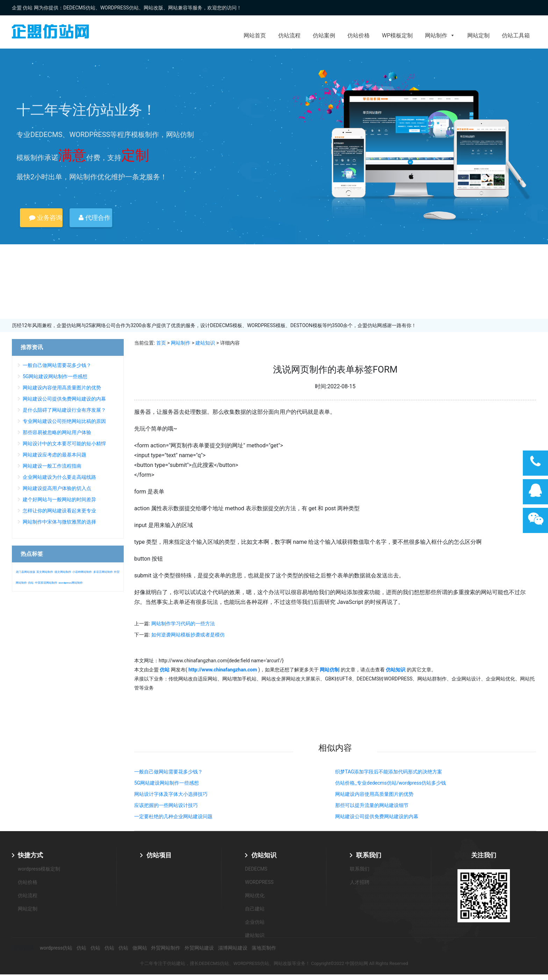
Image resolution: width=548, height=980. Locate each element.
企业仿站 (255, 922)
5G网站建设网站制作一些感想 (167, 783)
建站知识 (205, 343)
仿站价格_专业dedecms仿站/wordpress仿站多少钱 (391, 783)
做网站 (140, 948)
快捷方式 (30, 855)
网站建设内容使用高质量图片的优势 (374, 794)
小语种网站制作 (82, 572)
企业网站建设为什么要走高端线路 (59, 477)
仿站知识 (264, 855)
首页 (161, 343)
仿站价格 (359, 35)
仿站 (31, 583)
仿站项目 (159, 855)
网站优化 (255, 895)
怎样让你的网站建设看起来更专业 (59, 511)
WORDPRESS (259, 882)
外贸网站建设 (199, 948)
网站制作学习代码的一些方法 (183, 624)
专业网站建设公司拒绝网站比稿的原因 (64, 421)
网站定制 (478, 35)
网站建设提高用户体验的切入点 (57, 488)
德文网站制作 (63, 572)
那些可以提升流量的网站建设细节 (372, 805)
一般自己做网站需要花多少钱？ (168, 772)
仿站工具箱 (516, 35)
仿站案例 (324, 35)
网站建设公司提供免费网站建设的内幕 (377, 816)
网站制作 (440, 35)
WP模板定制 (397, 35)
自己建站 (255, 909)
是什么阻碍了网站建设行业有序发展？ (64, 410)
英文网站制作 (45, 572)
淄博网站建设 (233, 948)
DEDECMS (256, 869)
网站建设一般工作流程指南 (52, 466)
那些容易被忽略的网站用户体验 (57, 432)
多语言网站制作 (103, 572)
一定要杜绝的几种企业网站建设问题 (173, 816)
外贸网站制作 (166, 948)
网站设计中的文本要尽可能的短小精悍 (64, 444)
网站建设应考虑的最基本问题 (55, 455)
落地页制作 (264, 948)
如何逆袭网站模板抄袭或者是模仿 (188, 635)
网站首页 (255, 35)
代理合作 (94, 218)
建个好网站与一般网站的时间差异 (59, 499)
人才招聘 (360, 882)
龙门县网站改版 (26, 572)
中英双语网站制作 (46, 583)
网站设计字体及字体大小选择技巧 (171, 794)
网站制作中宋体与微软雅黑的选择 (59, 522)
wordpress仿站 (56, 948)
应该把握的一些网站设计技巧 (166, 805)
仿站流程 (289, 35)
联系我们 (369, 855)
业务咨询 (45, 218)
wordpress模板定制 (39, 869)
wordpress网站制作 (70, 583)
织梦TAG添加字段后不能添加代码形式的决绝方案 (389, 772)
